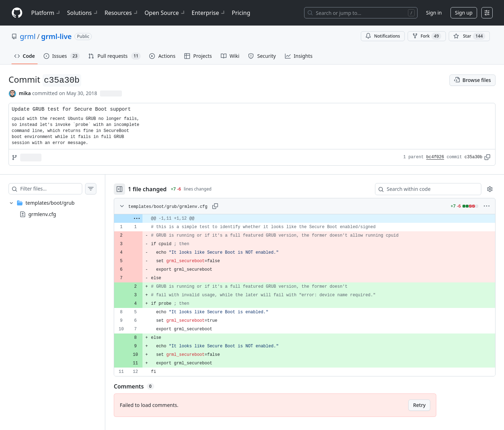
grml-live (56, 36)
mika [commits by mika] (25, 93)
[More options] (487, 206)
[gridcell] (305, 219)
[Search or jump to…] (361, 13)
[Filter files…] (51, 189)
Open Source (165, 13)
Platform (46, 13)
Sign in (434, 13)
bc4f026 (435, 157)
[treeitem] (52, 209)
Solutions (83, 13)
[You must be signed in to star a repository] (469, 36)
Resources (122, 13)
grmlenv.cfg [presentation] (42, 214)
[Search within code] (425, 189)
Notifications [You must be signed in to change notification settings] (383, 36)
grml (28, 36)
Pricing (241, 13)
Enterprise (209, 13)
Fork (427, 36)
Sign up (464, 13)
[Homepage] (17, 13)
